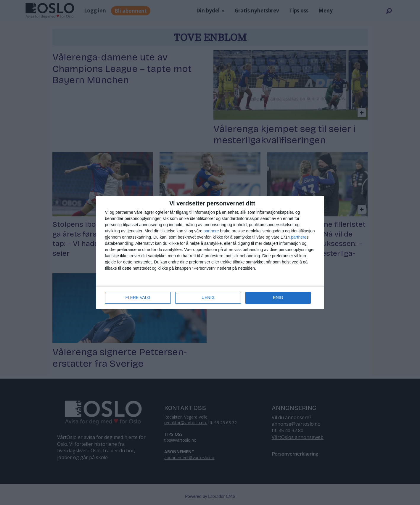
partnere (211, 231)
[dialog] (210, 252)
